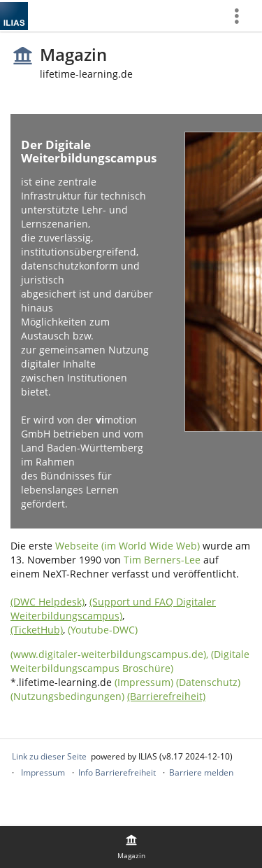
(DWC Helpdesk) (48, 602)
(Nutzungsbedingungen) (67, 696)
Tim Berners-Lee (162, 560)
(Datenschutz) (208, 682)
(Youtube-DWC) (103, 630)
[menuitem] (242, 16)
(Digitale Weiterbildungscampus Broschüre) (130, 661)
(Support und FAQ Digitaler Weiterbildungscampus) (113, 609)
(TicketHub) (37, 630)
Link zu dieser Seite (49, 756)
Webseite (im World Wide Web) (128, 546)
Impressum (43, 772)
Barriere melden (201, 772)
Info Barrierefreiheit (117, 772)
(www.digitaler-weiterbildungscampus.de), (111, 654)
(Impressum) (144, 682)
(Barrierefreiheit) (166, 696)
